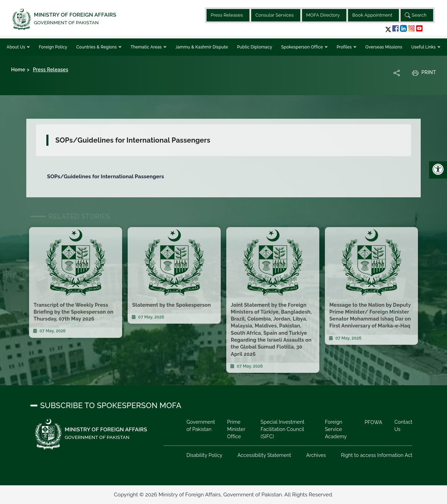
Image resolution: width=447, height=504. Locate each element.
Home (18, 70)
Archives (316, 455)
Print (424, 73)
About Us (16, 47)
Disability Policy (204, 455)
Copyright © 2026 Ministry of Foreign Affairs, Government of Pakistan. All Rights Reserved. (223, 495)
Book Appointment (372, 15)
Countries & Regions (97, 47)
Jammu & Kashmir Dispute (202, 47)
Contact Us (403, 426)
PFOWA (373, 422)
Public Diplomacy (255, 47)
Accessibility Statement (264, 455)
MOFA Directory (323, 15)
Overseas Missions (384, 47)
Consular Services (275, 15)
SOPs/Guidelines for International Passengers (106, 177)
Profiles (345, 47)
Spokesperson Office (303, 47)
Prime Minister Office (236, 429)
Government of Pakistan (201, 426)
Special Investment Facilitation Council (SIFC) (282, 429)
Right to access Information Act (377, 455)
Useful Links (424, 47)
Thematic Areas (147, 47)
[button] (388, 29)
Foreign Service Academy (336, 429)
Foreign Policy (53, 47)
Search (416, 15)
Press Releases (227, 15)
